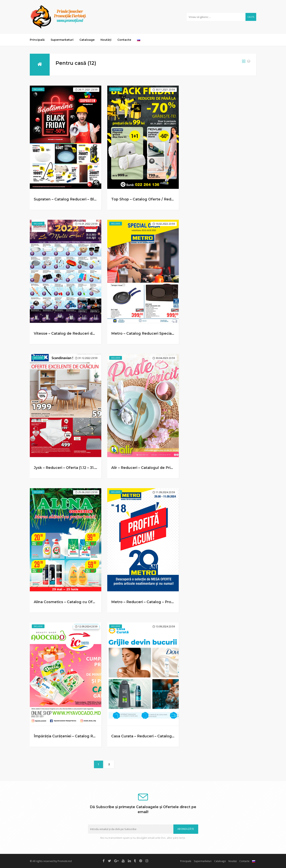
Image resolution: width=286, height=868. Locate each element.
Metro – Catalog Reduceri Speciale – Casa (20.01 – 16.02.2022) (167, 333)
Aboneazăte (186, 829)
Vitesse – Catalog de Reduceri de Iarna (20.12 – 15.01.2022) (87, 333)
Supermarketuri (62, 40)
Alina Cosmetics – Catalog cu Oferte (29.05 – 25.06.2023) (86, 602)
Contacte (124, 40)
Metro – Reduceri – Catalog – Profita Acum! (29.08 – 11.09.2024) (169, 602)
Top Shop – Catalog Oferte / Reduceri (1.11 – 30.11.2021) (161, 199)
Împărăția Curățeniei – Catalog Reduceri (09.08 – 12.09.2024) (89, 736)
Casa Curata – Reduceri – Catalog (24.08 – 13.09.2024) (160, 736)
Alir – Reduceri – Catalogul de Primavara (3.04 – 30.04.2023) (165, 468)
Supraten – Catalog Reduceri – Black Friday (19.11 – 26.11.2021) (89, 199)
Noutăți (106, 40)
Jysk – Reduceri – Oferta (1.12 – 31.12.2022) (72, 468)
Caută (251, 17)
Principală (37, 40)
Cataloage (87, 40)
